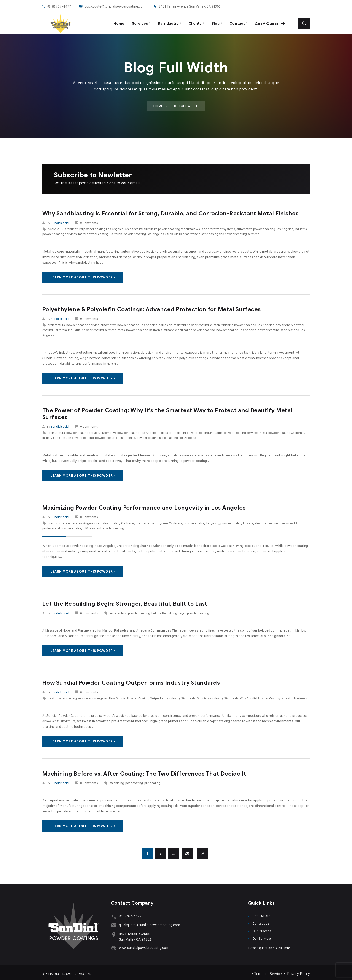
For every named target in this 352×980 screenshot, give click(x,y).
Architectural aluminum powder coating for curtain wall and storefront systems (180, 226)
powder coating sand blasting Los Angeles (166, 435)
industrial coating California (115, 520)
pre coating (152, 780)
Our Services (262, 935)
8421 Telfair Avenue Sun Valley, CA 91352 (190, 6)
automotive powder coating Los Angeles (265, 226)
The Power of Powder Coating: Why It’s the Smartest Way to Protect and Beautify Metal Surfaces (167, 411)
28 (187, 850)
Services (132, 22)
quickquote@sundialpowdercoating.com (115, 6)
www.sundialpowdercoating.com (143, 944)
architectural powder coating (130, 610)
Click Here (282, 945)
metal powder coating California (100, 231)
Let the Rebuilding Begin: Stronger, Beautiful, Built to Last (125, 601)
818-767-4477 (129, 913)
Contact (234, 22)
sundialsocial (60, 219)
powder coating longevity (201, 520)
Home (109, 22)
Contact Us (261, 920)
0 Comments (89, 219)
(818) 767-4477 (59, 6)
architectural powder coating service (74, 322)
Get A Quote (269, 22)
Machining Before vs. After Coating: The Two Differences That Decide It (144, 770)
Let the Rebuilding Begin (169, 610)
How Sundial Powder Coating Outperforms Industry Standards (131, 680)
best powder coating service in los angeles (78, 695)
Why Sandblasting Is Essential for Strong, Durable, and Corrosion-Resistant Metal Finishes (171, 210)
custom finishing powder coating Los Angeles (242, 322)
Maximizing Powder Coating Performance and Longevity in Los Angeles (144, 504)
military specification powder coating (189, 327)
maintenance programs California (159, 520)
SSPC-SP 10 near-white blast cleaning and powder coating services (212, 231)
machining (117, 780)
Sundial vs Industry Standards (218, 695)
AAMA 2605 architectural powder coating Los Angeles (86, 226)
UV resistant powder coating (104, 525)
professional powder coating (62, 525)
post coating (134, 780)
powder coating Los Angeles (144, 231)
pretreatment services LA (280, 520)
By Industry (162, 22)
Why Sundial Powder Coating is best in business (273, 695)
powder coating (198, 610)
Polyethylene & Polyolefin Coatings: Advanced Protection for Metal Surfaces (152, 306)
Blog (212, 22)
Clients (191, 22)
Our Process (262, 928)
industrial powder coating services (92, 327)
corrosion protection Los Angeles (71, 520)
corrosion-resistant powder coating (184, 322)
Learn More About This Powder (83, 274)
